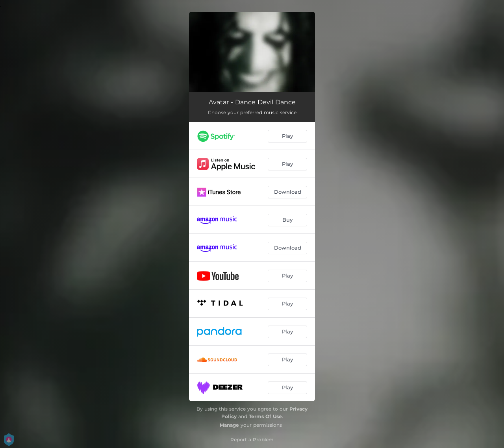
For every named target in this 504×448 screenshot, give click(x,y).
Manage (229, 425)
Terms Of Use (265, 416)
